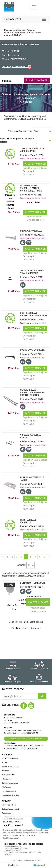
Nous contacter (8, 775)
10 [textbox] (29, 565)
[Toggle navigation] (34, 7)
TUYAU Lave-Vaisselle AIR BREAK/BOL (32, 150)
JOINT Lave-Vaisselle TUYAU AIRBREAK (32, 272)
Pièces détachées (9, 805)
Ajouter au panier (35, 164)
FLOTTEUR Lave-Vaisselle (29, 521)
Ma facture (6, 787)
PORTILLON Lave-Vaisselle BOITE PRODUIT (34, 314)
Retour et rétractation (11, 767)
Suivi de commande (10, 783)
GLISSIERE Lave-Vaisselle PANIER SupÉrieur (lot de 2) (31, 188)
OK (42, 696)
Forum (5, 762)
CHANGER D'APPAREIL (37, 80)
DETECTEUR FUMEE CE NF (33, 583)
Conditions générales (11, 795)
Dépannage (7, 813)
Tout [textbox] (36, 131)
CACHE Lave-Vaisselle (32, 350)
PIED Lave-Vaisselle (31, 231)
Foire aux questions (10, 758)
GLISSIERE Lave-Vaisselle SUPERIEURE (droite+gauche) (32, 392)
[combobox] (42, 131)
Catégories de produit (11, 809)
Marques (6, 771)
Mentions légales (9, 791)
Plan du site (7, 779)
